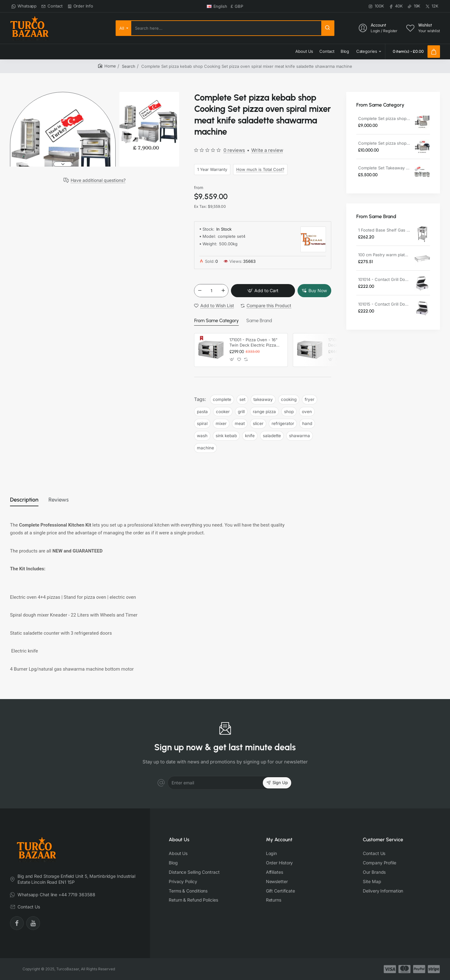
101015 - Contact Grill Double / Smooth (384, 304)
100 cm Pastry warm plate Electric (384, 255)
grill (241, 412)
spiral (202, 424)
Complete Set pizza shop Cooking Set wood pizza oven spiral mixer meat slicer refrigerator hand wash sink (384, 143)
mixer (221, 424)
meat (240, 424)
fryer (310, 399)
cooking (289, 399)
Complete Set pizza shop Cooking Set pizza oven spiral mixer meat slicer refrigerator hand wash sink (384, 118)
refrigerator (283, 424)
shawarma (300, 436)
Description (27, 500)
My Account (279, 840)
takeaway (263, 399)
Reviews (67, 500)
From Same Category (215, 321)
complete (222, 399)
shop (289, 412)
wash (202, 436)
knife (250, 436)
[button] (63, 164)
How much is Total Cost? (260, 169)
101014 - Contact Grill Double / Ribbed (384, 279)
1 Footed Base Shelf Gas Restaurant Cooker (384, 230)
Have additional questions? (98, 180)
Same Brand (255, 321)
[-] (200, 291)
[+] (223, 291)
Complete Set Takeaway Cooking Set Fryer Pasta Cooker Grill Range (384, 168)
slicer (258, 424)
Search (129, 66)
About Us (179, 840)
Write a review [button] (267, 150)
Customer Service (383, 840)
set (242, 399)
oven (307, 412)
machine (205, 448)
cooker (223, 412)
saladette (272, 436)
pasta (202, 412)
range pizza (264, 412)
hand (307, 424)
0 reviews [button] (234, 150)
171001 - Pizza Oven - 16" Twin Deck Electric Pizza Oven (253, 343)
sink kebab (226, 436)
